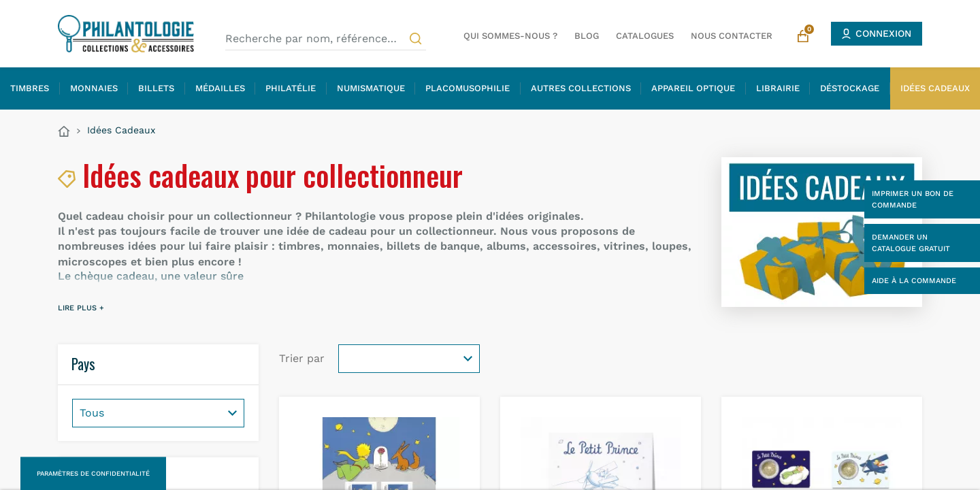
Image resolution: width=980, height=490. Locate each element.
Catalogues (645, 36)
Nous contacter (732, 36)
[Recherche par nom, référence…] (326, 39)
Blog (587, 36)
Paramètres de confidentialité (93, 473)
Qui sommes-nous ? (510, 36)
